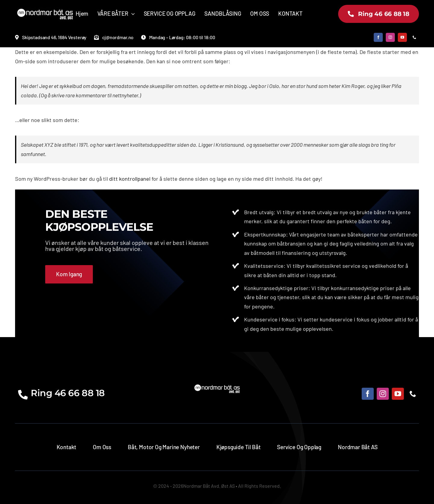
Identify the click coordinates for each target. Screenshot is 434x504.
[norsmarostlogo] (45, 9)
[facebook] (378, 37)
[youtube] (402, 37)
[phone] (414, 37)
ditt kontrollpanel (130, 179)
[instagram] (390, 37)
